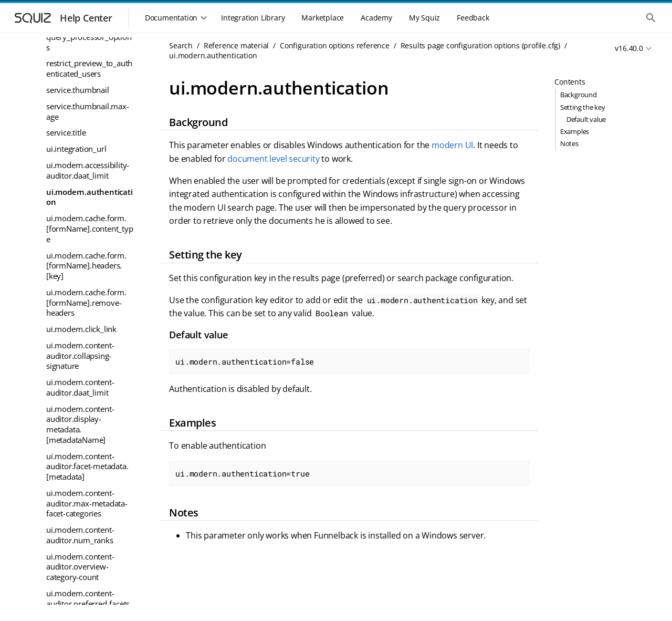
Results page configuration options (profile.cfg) (480, 45)
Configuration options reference (335, 45)
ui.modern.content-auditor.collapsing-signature (80, 355)
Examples (575, 131)
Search (181, 45)
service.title (66, 132)
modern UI (452, 145)
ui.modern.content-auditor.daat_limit (80, 387)
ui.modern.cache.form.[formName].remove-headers (86, 302)
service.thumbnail (78, 90)
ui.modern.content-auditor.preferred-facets (88, 598)
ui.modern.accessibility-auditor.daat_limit (88, 170)
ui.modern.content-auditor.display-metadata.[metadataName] (80, 424)
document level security (273, 159)
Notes (569, 143)
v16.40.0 (629, 48)
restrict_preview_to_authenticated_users (89, 68)
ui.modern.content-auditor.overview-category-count (80, 567)
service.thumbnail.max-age (88, 111)
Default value (586, 119)
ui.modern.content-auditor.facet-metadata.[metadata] (87, 466)
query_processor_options (89, 42)
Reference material (236, 45)
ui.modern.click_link (81, 329)
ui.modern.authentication (90, 197)
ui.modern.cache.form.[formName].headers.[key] (86, 266)
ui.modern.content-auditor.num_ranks (80, 535)
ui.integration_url (76, 149)
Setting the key (583, 107)
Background (579, 95)
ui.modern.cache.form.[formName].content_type (90, 228)
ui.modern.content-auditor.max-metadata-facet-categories (87, 503)
